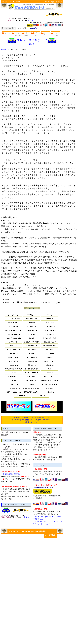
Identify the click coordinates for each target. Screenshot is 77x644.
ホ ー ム (7, 33)
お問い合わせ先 (16, 516)
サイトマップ (57, 2)
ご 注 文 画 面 (27, 34)
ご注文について (37, 34)
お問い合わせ (21, 19)
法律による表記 (57, 34)
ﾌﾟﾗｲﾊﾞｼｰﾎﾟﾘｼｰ (47, 34)
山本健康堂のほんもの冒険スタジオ (31, 7)
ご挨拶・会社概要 (18, 34)
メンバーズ (48, 2)
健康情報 (4, 49)
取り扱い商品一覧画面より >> (14, 474)
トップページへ (14, 531)
